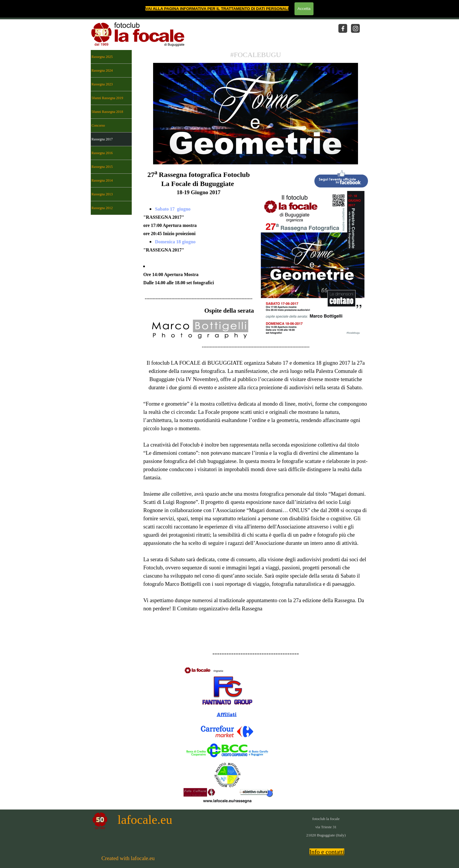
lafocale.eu (145, 820)
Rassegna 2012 (102, 208)
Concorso (98, 125)
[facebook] (343, 28)
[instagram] (355, 28)
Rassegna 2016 (102, 153)
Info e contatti (327, 852)
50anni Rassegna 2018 (107, 112)
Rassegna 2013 (102, 194)
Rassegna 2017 (102, 139)
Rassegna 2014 (102, 180)
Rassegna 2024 (102, 70)
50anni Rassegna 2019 (107, 98)
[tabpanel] (256, 55)
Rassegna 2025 (102, 57)
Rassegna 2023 (102, 84)
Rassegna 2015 (102, 167)
